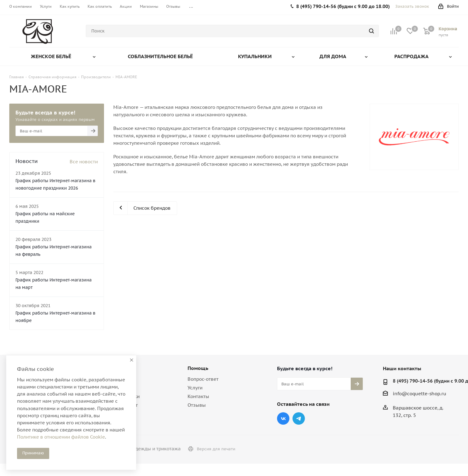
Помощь (198, 368)
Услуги (195, 388)
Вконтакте (283, 418)
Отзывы (197, 405)
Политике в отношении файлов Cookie (61, 437)
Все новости (84, 162)
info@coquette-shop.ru (420, 394)
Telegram (299, 418)
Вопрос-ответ (203, 379)
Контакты (198, 396)
